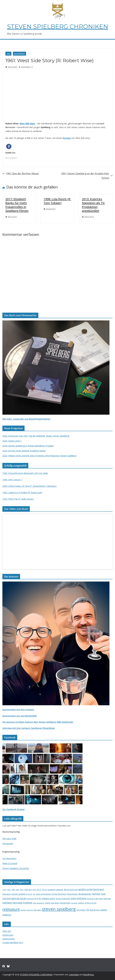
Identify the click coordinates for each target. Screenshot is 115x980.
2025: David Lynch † (12, 441)
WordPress (89, 975)
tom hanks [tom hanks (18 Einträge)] (81, 910)
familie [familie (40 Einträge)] (96, 894)
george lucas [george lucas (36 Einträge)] (19, 898)
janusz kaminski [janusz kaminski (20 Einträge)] (63, 899)
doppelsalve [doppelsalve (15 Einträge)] (72, 894)
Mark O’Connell (10, 863)
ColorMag (74, 975)
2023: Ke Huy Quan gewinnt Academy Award (24, 451)
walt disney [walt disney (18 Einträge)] (95, 910)
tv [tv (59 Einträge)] (88, 910)
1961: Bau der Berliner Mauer (21, 173)
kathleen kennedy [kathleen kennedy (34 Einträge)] (12, 903)
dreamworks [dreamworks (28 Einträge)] (85, 894)
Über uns (7, 931)
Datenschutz (9, 939)
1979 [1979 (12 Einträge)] (4, 890)
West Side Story (27, 124)
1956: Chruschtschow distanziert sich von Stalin (25, 473)
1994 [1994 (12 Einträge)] (22, 890)
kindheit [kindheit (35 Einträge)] (28, 903)
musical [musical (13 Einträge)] (74, 903)
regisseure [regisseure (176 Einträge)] (11, 909)
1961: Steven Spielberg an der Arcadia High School (87, 176)
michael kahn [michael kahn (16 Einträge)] (65, 903)
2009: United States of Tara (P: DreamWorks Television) (29, 486)
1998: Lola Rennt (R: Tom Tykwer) (57, 201)
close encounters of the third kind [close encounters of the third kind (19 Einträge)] (51, 894)
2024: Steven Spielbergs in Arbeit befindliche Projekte (28, 446)
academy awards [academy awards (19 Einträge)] (55, 890)
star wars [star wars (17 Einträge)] (37, 910)
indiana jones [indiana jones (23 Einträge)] (49, 898)
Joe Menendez (9, 858)
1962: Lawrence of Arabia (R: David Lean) (22, 492)
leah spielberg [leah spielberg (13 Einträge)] (38, 903)
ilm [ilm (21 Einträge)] (40, 899)
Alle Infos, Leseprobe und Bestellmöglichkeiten (26, 419)
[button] (9, 146)
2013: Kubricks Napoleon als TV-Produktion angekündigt (94, 205)
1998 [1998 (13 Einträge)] (26, 890)
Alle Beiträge (19, 54)
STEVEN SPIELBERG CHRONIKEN (58, 26)
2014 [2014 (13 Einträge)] (34, 890)
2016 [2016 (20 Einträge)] (44, 890)
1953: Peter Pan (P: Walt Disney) (18, 499)
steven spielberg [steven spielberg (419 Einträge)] (59, 909)
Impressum (8, 935)
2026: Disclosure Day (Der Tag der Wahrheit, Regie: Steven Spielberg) (36, 436)
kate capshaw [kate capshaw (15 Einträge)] (105, 899)
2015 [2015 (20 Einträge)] (39, 890)
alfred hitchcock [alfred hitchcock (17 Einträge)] (71, 890)
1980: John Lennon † (12, 480)
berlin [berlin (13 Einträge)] (30, 894)
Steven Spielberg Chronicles (16, 868)
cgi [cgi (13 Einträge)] (34, 894)
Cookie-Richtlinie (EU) (13, 942)
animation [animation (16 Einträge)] (7, 894)
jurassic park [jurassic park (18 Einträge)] (93, 899)
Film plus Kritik (9, 839)
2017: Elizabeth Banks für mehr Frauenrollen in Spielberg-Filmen (17, 205)
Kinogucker (8, 843)
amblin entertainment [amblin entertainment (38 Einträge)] (91, 889)
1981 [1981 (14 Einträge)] (9, 890)
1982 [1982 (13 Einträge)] (13, 890)
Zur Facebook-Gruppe (13, 809)
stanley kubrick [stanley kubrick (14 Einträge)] (27, 910)
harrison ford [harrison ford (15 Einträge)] (32, 899)
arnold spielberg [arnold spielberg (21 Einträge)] (19, 894)
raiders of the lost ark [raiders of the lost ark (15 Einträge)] (87, 903)
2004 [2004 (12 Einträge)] (30, 890)
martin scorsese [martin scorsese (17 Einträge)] (52, 903)
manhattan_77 (27, 67)
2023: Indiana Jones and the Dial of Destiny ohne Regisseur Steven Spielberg (39, 456)
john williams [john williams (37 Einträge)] (79, 898)
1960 (8, 54)
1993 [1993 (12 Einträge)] (17, 890)
